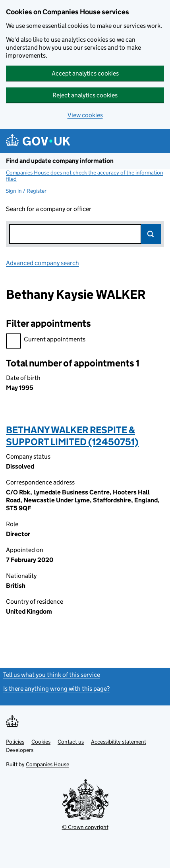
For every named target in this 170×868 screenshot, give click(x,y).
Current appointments (46, 340)
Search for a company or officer (49, 209)
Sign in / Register (26, 191)
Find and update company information (60, 161)
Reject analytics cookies (85, 95)
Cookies (41, 742)
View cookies (85, 115)
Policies (15, 742)
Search (151, 234)
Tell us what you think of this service (52, 675)
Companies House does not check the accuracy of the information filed (85, 176)
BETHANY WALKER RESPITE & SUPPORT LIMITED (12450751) (72, 436)
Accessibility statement (119, 742)
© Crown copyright (85, 827)
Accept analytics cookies (85, 73)
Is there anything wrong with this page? (56, 689)
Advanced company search (42, 263)
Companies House (47, 764)
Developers (20, 750)
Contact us (71, 742)
